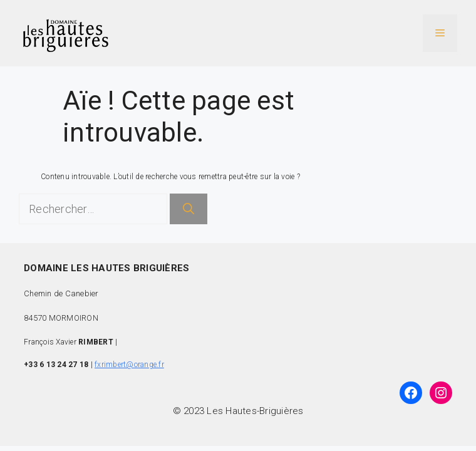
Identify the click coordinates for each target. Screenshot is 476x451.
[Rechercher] (189, 209)
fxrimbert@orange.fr (129, 365)
